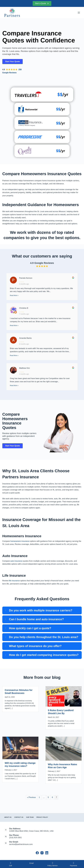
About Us (8, 817)
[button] (42, 610)
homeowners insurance (20, 541)
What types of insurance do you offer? (35, 646)
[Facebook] (37, 853)
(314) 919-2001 (15, 838)
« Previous (31, 797)
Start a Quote (42, 3)
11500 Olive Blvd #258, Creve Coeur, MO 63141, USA (31, 831)
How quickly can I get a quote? (30, 628)
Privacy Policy (42, 817)
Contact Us (19, 817)
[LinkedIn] (47, 853)
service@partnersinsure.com (21, 844)
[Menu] (79, 13)
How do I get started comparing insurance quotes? (44, 655)
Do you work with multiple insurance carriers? (41, 610)
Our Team (30, 817)
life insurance (14, 581)
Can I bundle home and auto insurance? (36, 619)
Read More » (14, 295)
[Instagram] (42, 853)
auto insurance (16, 561)
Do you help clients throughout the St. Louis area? (44, 637)
